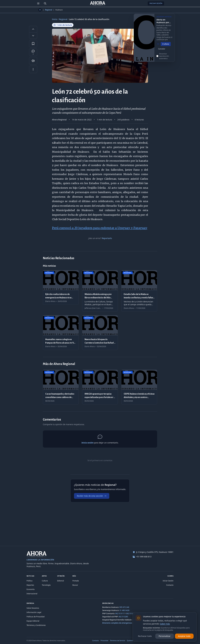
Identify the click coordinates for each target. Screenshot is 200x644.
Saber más (165, 624)
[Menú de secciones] (38, 3)
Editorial (60, 581)
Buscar (75, 585)
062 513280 (123, 617)
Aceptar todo (184, 636)
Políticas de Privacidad (35, 617)
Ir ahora (166, 47)
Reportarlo (107, 238)
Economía (30, 589)
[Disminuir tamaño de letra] (33, 36)
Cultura (45, 581)
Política (29, 581)
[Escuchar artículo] (33, 61)
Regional (49, 10)
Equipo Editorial (33, 621)
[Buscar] (45, 3)
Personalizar (165, 636)
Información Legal (34, 612)
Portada (76, 581)
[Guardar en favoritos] (33, 44)
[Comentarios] (33, 52)
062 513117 (120, 613)
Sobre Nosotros (33, 608)
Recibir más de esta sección (92, 496)
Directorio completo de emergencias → (118, 623)
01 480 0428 (124, 610)
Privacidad (104, 640)
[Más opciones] (33, 69)
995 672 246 (124, 607)
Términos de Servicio (118, 640)
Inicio (55, 19)
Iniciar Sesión (156, 3)
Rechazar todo (145, 636)
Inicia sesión (87, 443)
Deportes (30, 585)
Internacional (32, 594)
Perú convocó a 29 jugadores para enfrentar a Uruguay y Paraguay (100, 228)
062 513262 (131, 613)
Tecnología (46, 585)
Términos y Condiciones (36, 625)
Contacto (170, 585)
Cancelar (162, 52)
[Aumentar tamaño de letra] (33, 29)
